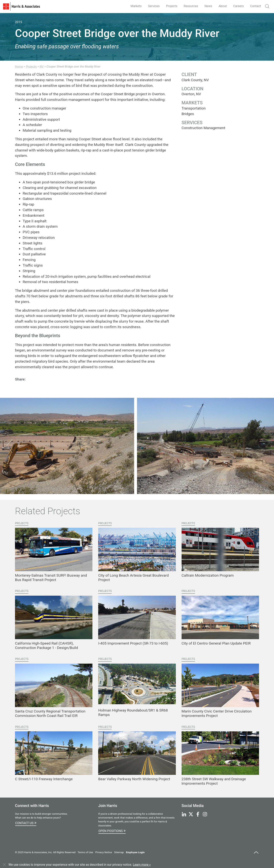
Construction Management (203, 128)
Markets (136, 6)
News (208, 6)
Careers (239, 6)
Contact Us (26, 823)
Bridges (188, 114)
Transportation (194, 108)
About (223, 6)
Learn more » (142, 865)
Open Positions (112, 830)
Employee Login (135, 852)
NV (42, 67)
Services (154, 6)
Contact (256, 6)
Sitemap (119, 852)
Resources (191, 6)
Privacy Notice (104, 852)
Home (19, 67)
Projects (172, 6)
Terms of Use (85, 852)
